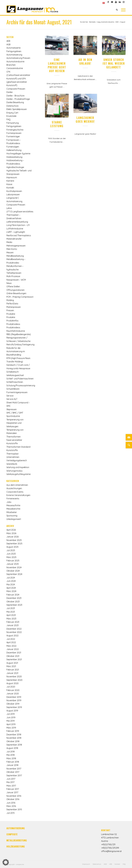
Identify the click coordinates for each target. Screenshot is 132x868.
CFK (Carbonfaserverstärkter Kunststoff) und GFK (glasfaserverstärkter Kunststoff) (18, 79)
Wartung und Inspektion (18, 467)
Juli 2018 (11, 752)
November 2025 (14, 540)
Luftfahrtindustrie (15, 229)
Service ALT (12, 399)
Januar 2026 (13, 537)
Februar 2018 (13, 762)
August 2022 (12, 636)
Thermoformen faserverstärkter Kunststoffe (14, 440)
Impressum (12, 177)
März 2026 (11, 533)
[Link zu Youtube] (116, 2)
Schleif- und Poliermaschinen (20, 379)
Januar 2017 (12, 792)
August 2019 (12, 711)
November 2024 (14, 567)
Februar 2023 (13, 622)
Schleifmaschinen (15, 382)
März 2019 (11, 728)
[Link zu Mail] (112, 2)
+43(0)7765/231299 (110, 848)
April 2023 (11, 615)
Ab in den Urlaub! (85, 61)
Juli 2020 (11, 687)
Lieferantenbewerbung (17, 222)
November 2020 (14, 676)
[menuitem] (104, 3)
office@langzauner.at (111, 851)
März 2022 (11, 646)
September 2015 (14, 809)
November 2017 (14, 769)
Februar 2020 (13, 690)
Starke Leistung (57, 124)
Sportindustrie (13, 416)
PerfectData (12, 304)
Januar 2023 (13, 625)
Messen (10, 253)
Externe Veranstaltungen (18, 495)
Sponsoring (12, 516)
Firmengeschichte (15, 130)
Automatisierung (14, 55)
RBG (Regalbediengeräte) (19, 334)
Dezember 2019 (14, 697)
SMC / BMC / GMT (15, 413)
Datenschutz (13, 106)
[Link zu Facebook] (108, 2)
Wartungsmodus (14, 471)
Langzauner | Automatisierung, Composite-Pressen (16, 201)
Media (9, 242)
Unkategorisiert (14, 519)
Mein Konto (12, 249)
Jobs (9, 502)
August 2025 (12, 547)
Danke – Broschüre (15, 96)
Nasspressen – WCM (16, 280)
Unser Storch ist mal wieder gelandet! (114, 63)
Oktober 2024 (13, 571)
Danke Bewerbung (15, 102)
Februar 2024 (13, 595)
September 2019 (14, 707)
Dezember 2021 (14, 653)
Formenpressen (14, 133)
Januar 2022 (13, 649)
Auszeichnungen (14, 488)
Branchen (11, 65)
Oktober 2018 (13, 741)
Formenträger (13, 136)
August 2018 (12, 748)
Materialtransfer (14, 239)
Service (10, 396)
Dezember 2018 (14, 735)
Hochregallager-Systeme (18, 154)
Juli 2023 (11, 608)
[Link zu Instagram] (124, 2)
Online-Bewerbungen (16, 293)
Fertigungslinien (14, 126)
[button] (6, 862)
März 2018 (11, 758)
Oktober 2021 (13, 656)
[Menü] (122, 10)
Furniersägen (13, 147)
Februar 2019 (13, 731)
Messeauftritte (13, 505)
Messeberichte (13, 509)
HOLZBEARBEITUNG (16, 846)
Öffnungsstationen (15, 290)
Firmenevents (13, 499)
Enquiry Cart (12, 113)
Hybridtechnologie (15, 167)
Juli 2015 (11, 813)
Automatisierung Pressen (18, 58)
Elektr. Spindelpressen (17, 109)
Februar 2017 (13, 789)
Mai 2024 (11, 584)
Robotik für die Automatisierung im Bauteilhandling (16, 351)
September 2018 (14, 745)
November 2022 (14, 632)
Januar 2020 (13, 694)
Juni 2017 (11, 779)
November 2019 (14, 700)
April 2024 (11, 588)
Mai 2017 (10, 782)
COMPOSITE (12, 834)
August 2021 (12, 663)
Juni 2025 (11, 554)
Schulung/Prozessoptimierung (21, 385)
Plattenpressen (14, 307)
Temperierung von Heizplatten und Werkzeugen (15, 423)
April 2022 (11, 642)
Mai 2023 (11, 612)
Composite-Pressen (16, 89)
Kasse (9, 184)
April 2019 (11, 724)
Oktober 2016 (13, 799)
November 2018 (14, 738)
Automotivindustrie (15, 62)
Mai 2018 (11, 755)
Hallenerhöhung (14, 150)
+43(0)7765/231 (108, 844)
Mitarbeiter (12, 512)
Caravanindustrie (15, 68)
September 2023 (14, 605)
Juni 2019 (11, 717)
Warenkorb (12, 464)
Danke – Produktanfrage (18, 99)
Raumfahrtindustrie (16, 331)
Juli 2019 (11, 714)
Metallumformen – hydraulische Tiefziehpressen (15, 269)
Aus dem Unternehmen (17, 485)
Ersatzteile (11, 116)
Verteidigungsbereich (17, 460)
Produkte (11, 314)
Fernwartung (13, 123)
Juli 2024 (11, 578)
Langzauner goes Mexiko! (85, 119)
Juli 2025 (11, 550)
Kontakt (10, 188)
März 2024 (11, 591)
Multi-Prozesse (13, 276)
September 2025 (14, 544)
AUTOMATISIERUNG (16, 828)
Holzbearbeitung (14, 157)
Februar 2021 (13, 670)
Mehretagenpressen (16, 246)
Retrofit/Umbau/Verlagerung (20, 345)
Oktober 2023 (13, 602)
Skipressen (12, 409)
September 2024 (14, 574)
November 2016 (14, 796)
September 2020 (14, 680)
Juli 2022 (11, 639)
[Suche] (117, 10)
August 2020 (13, 683)
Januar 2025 (13, 564)
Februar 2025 (13, 561)
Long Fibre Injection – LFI (18, 225)
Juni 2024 (11, 581)
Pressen (10, 310)
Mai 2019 (11, 721)
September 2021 (14, 659)
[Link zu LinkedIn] (120, 2)
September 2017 (14, 775)
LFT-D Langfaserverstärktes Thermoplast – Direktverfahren (20, 215)
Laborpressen (13, 194)
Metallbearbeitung (15, 256)
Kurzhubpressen (14, 191)
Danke (9, 92)
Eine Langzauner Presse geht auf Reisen (57, 65)
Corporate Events (15, 492)
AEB (8, 41)
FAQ (8, 119)
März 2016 (11, 806)
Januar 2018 (12, 765)
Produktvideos (13, 324)
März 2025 (11, 557)
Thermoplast (13, 454)
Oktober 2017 (13, 772)
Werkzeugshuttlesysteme (18, 474)
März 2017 (11, 786)
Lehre (9, 208)
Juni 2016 (11, 803)
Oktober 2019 (13, 704)
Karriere (10, 181)
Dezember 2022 (14, 629)
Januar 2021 (12, 673)
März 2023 (11, 619)
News (9, 283)
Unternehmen (13, 457)
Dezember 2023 (14, 598)
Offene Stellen (13, 286)
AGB (8, 44)
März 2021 (11, 666)
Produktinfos (12, 321)
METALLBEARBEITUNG (17, 840)
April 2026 (11, 530)
